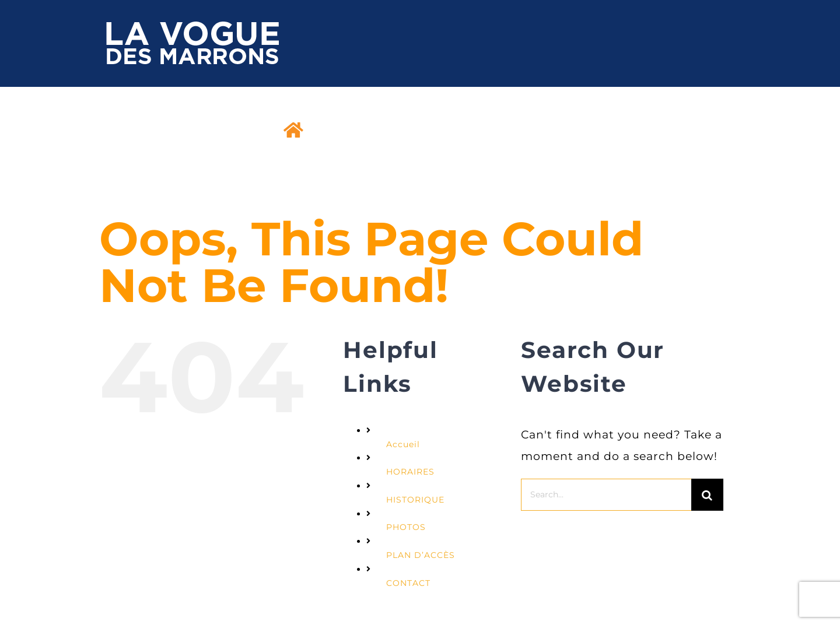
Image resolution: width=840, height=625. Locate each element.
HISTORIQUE (415, 500)
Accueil (403, 444)
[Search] (707, 495)
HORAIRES (410, 472)
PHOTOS (406, 527)
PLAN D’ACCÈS (421, 555)
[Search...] (606, 495)
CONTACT (408, 583)
